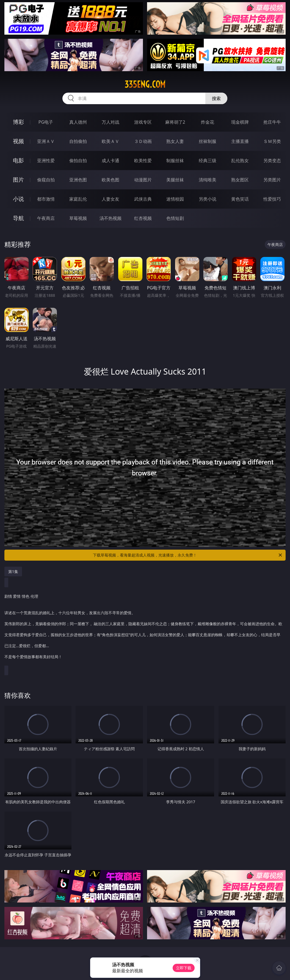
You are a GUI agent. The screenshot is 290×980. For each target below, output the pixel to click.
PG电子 (46, 122)
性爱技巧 (272, 199)
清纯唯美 (208, 180)
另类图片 (272, 180)
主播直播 (240, 141)
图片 (18, 180)
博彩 (18, 122)
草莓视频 (78, 218)
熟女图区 (240, 180)
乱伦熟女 (240, 160)
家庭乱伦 (78, 199)
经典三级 (208, 160)
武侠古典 (143, 199)
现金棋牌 (240, 122)
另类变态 (272, 160)
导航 (18, 218)
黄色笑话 (240, 199)
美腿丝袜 (175, 180)
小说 (18, 199)
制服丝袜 (175, 160)
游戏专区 (143, 122)
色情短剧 (175, 218)
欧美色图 (111, 180)
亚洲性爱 (46, 160)
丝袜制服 (208, 141)
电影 (18, 160)
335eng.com (145, 84)
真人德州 (78, 122)
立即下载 (184, 968)
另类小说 (208, 199)
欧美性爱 (143, 160)
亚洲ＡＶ (46, 141)
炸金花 (208, 122)
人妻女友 (111, 199)
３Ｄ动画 (143, 141)
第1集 (13, 571)
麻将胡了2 (175, 122)
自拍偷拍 (78, 141)
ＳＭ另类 (272, 141)
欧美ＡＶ (111, 141)
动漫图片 (143, 180)
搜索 (216, 98)
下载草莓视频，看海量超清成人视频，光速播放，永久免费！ (188, 555)
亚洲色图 (78, 180)
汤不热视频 (111, 218)
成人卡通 (111, 160)
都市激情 (46, 199)
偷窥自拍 (46, 180)
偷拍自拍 (78, 160)
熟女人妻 (175, 141)
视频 (18, 141)
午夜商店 (46, 218)
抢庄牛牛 (272, 122)
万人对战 (111, 122)
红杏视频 (143, 218)
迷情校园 (175, 199)
